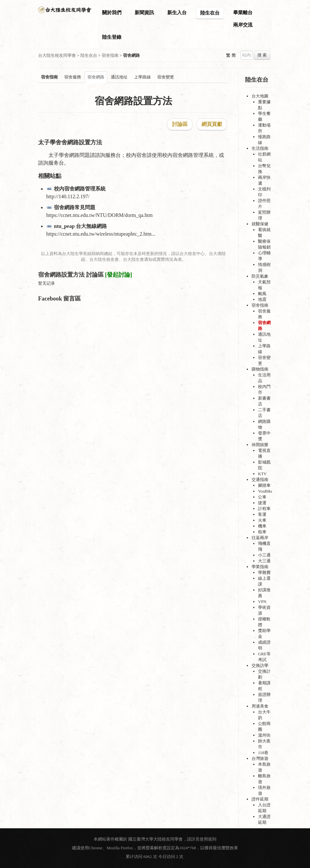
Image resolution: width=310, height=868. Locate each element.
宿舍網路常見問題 (75, 207)
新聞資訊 (144, 13)
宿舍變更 (166, 77)
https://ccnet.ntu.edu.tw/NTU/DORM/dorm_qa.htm (99, 215)
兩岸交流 (243, 25)
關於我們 (112, 13)
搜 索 (262, 55)
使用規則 (208, 839)
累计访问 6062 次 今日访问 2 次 (155, 857)
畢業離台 (243, 13)
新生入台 (177, 13)
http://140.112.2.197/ (68, 196)
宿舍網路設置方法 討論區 (71, 275)
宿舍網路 (96, 77)
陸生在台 (210, 13)
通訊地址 (119, 77)
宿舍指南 (110, 55)
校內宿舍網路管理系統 (80, 189)
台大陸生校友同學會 (57, 55)
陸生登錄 (112, 37)
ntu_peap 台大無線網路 (80, 226)
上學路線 (142, 77)
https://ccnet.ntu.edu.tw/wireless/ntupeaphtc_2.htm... (101, 234)
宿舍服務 (73, 77)
